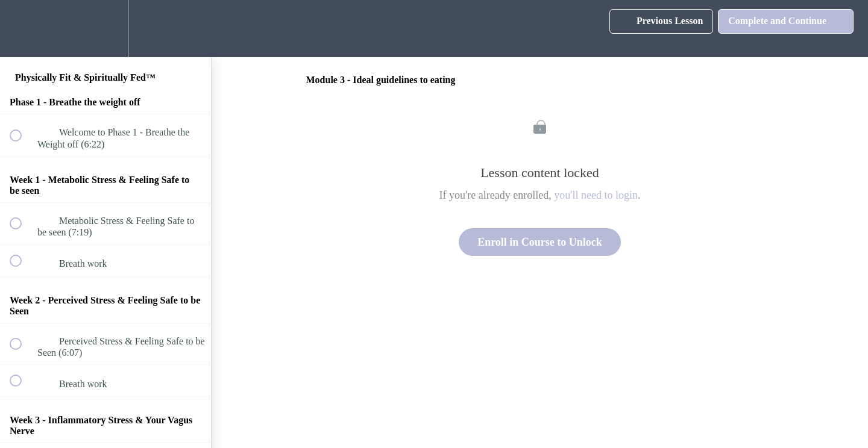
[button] (22, 29)
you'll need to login (596, 195)
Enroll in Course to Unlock (540, 242)
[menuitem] (105, 29)
